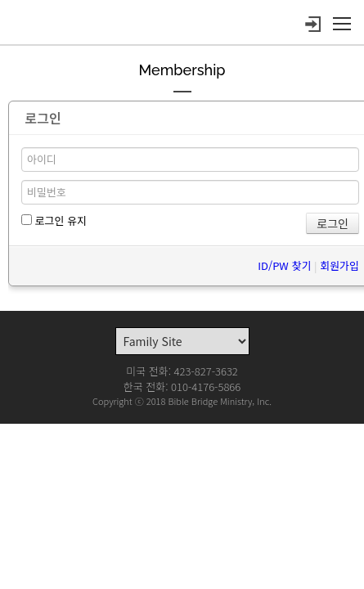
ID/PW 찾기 (284, 265)
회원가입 (339, 265)
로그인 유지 (54, 220)
